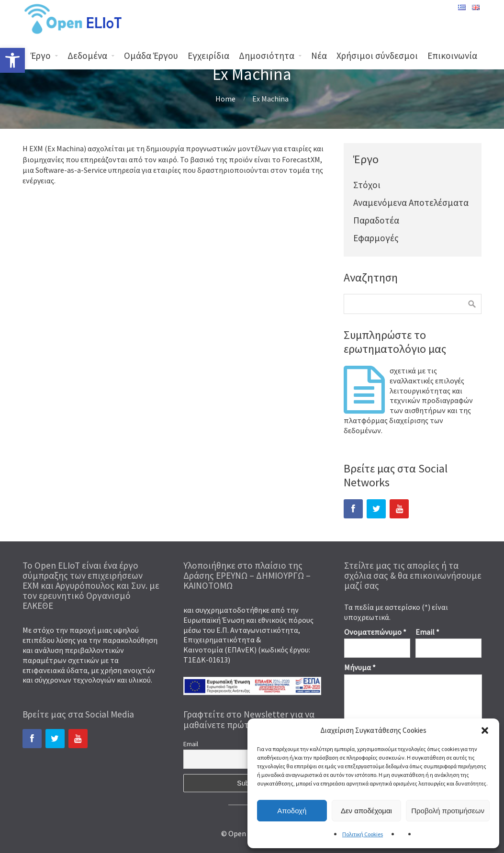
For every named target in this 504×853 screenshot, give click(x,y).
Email (427, 632)
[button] (485, 730)
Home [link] (225, 99)
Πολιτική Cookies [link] (363, 834)
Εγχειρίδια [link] (208, 56)
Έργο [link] (41, 56)
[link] (12, 60)
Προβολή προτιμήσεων (448, 811)
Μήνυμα (360, 667)
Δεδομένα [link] (87, 56)
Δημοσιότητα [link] (267, 56)
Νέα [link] (319, 56)
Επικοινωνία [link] (452, 56)
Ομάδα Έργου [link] (151, 56)
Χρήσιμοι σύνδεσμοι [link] (377, 56)
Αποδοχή (292, 811)
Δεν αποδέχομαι (366, 811)
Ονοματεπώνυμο (375, 632)
